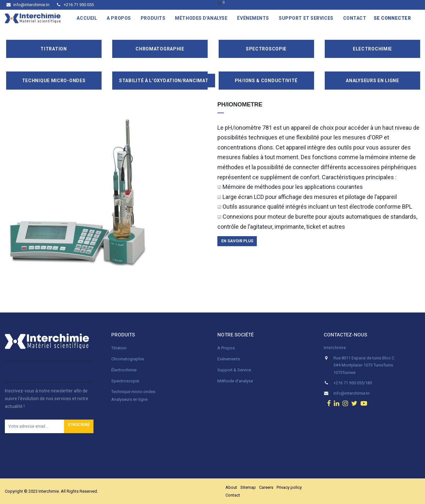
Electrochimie (372, 49)
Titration (54, 49)
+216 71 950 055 (75, 5)
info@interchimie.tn (28, 5)
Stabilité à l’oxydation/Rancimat (164, 81)
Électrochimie (124, 370)
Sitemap (248, 487)
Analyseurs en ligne (372, 81)
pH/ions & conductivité (266, 81)
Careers (266, 487)
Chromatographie (160, 49)
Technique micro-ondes (133, 392)
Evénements (229, 359)
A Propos (227, 348)
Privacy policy (289, 487)
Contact (233, 495)
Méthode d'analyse (235, 381)
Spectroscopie (266, 49)
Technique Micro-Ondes (54, 81)
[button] (79, 426)
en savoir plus (237, 241)
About (231, 487)
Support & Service (234, 370)
